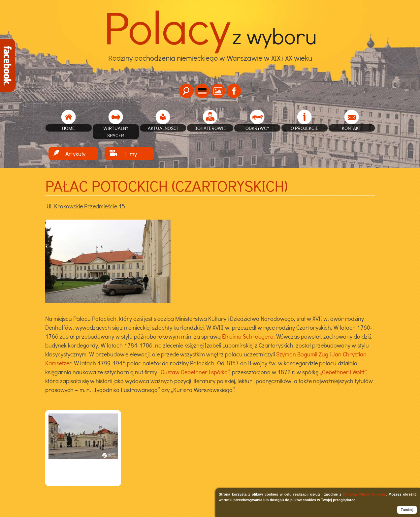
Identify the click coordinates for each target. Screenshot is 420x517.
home (68, 128)
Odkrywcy (257, 128)
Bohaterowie (210, 128)
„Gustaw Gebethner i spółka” (194, 372)
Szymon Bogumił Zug (302, 354)
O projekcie (305, 128)
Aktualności (163, 128)
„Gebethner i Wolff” (343, 372)
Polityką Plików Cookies (364, 494)
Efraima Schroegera (248, 336)
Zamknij (407, 510)
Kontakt (352, 128)
